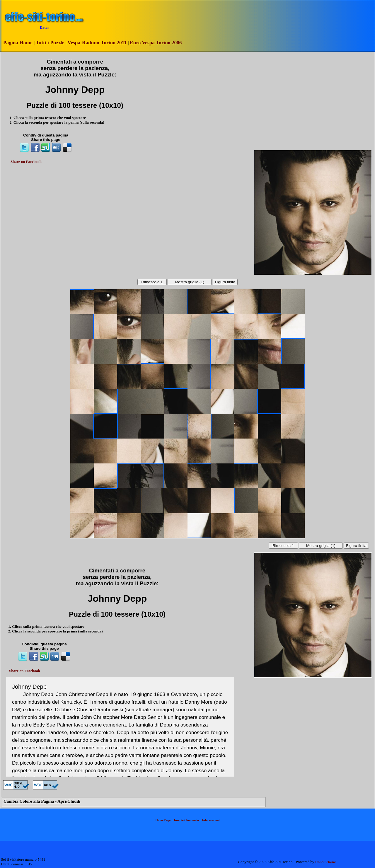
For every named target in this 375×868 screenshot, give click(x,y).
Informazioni (211, 820)
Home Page (163, 820)
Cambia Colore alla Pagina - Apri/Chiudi (42, 801)
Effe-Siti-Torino (326, 862)
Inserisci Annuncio (186, 820)
